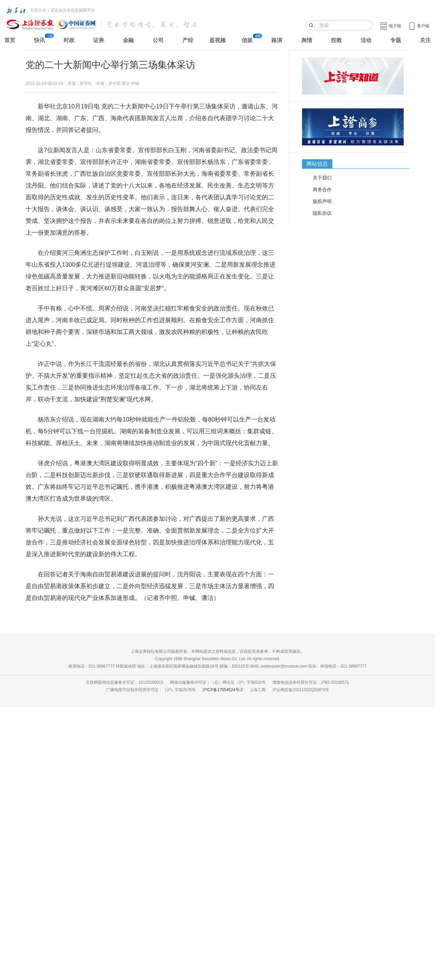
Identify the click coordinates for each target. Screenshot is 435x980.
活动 (366, 40)
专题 (396, 40)
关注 (425, 40)
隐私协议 (322, 213)
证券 (99, 40)
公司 (158, 40)
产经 (188, 40)
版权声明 (322, 201)
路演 (277, 40)
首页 (10, 40)
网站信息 (317, 164)
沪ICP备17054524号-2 (223, 690)
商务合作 (322, 190)
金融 (128, 40)
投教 (336, 40)
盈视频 (217, 40)
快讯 (39, 40)
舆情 (307, 40)
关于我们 (322, 178)
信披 (247, 40)
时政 (69, 40)
